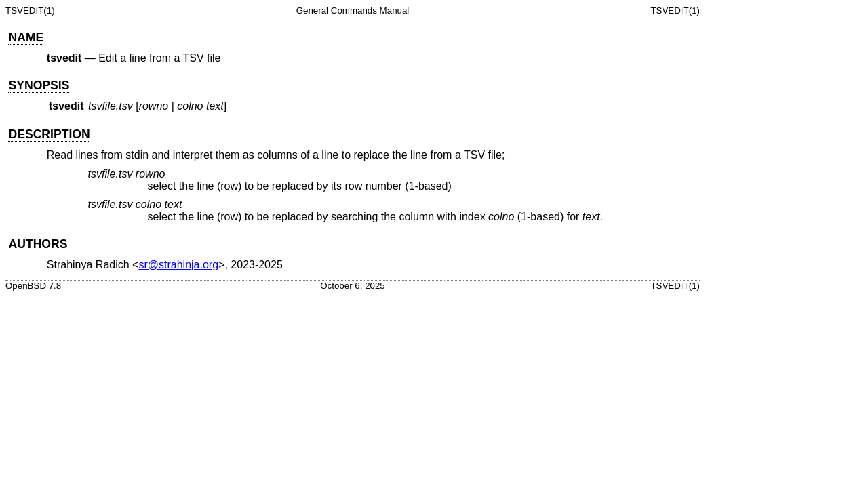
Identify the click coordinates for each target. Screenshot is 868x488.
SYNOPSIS (39, 85)
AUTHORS (38, 244)
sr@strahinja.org (178, 265)
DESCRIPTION (49, 134)
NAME (26, 37)
